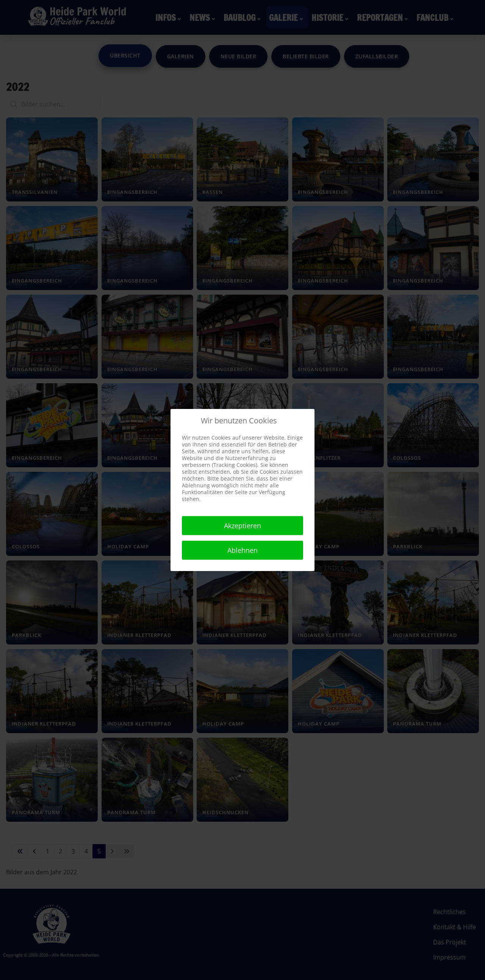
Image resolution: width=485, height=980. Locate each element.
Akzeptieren (242, 526)
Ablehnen (242, 550)
